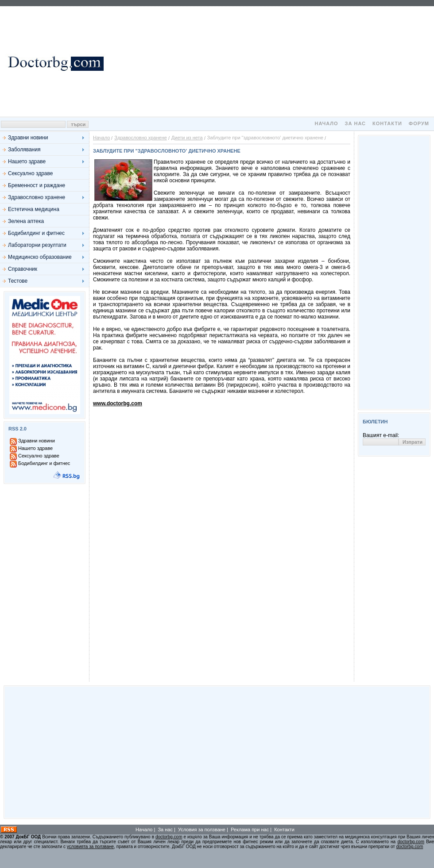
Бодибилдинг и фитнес (36, 233)
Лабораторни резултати (37, 245)
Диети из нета (187, 138)
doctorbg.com (169, 837)
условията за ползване (90, 847)
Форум (419, 123)
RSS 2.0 (17, 429)
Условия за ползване (202, 830)
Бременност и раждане (37, 185)
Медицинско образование (40, 257)
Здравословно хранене (37, 197)
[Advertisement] (270, 61)
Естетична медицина (34, 209)
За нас (355, 123)
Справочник (23, 269)
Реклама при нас (250, 830)
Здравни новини (28, 138)
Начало (326, 123)
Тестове (18, 281)
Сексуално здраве (30, 173)
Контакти (387, 123)
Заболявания (24, 150)
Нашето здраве (27, 161)
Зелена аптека (26, 221)
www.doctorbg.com (118, 403)
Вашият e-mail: (381, 435)
